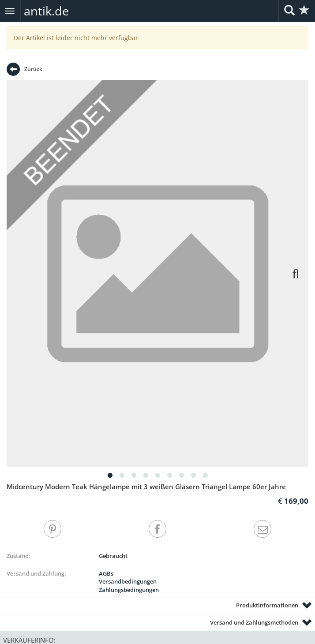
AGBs (106, 573)
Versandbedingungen (128, 581)
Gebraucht (113, 556)
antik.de (46, 11)
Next (291, 273)
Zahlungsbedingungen (129, 590)
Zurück (24, 69)
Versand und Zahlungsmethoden (254, 622)
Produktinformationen (267, 605)
